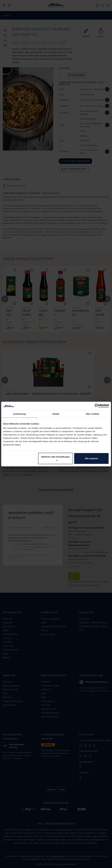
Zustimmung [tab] (19, 414)
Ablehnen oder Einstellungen (56, 458)
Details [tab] (56, 414)
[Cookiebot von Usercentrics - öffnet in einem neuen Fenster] (97, 406)
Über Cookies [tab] (93, 414)
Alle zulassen (91, 458)
